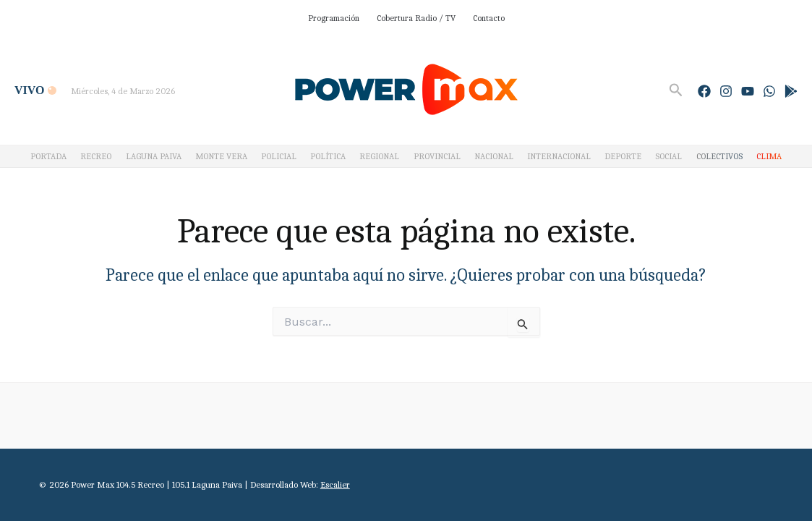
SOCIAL (668, 156)
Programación (334, 18)
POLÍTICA (328, 156)
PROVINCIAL (437, 156)
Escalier (335, 484)
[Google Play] (791, 91)
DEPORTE (623, 156)
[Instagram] (726, 91)
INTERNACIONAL (559, 156)
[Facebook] (704, 91)
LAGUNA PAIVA (154, 156)
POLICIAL (279, 156)
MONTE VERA (221, 156)
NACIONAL (494, 156)
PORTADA (48, 156)
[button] (676, 90)
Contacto (489, 18)
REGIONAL (379, 156)
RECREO (96, 156)
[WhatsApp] (769, 91)
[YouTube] (748, 91)
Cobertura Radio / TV (416, 18)
